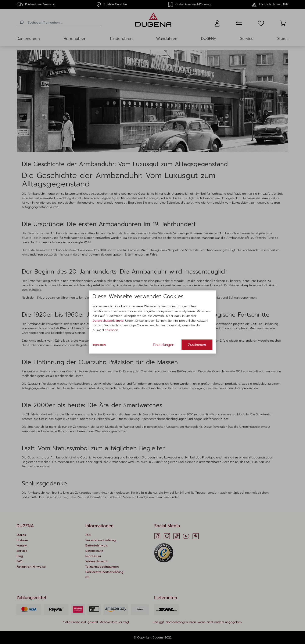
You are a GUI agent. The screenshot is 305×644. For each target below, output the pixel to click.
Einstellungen (164, 345)
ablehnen (111, 330)
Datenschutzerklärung (108, 321)
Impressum (99, 345)
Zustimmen (197, 345)
